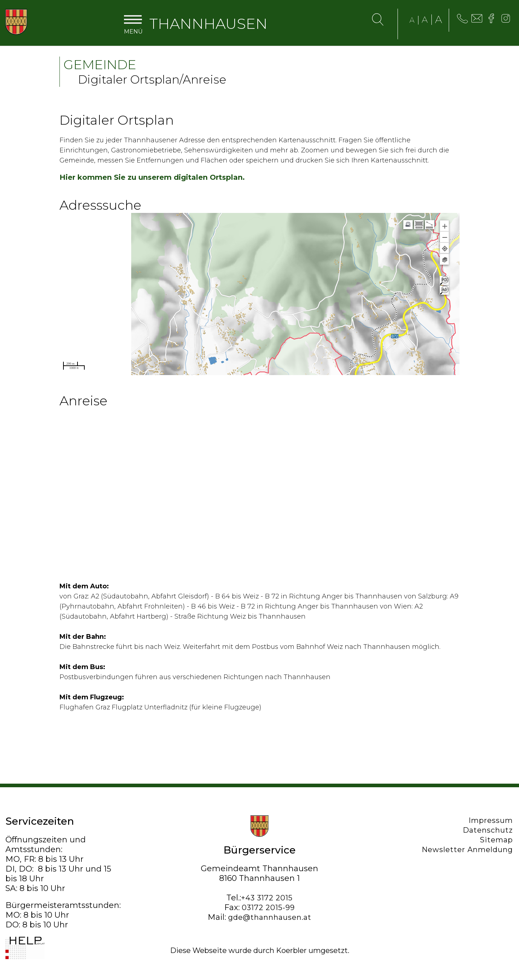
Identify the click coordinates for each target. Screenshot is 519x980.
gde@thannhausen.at (270, 917)
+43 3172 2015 (267, 898)
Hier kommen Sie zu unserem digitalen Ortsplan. (152, 177)
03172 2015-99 (268, 908)
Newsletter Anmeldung (468, 850)
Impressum (491, 820)
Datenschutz (489, 830)
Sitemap (497, 840)
